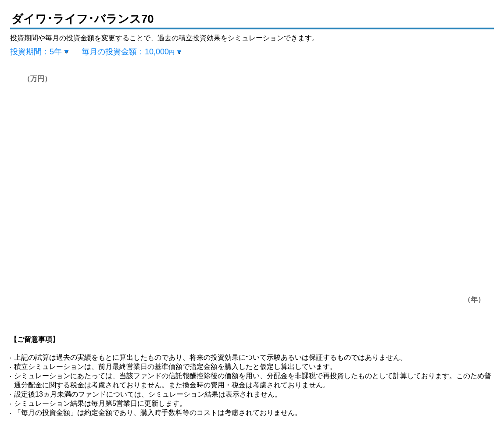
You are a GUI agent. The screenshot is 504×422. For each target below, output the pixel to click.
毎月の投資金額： (128, 52)
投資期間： (36, 52)
